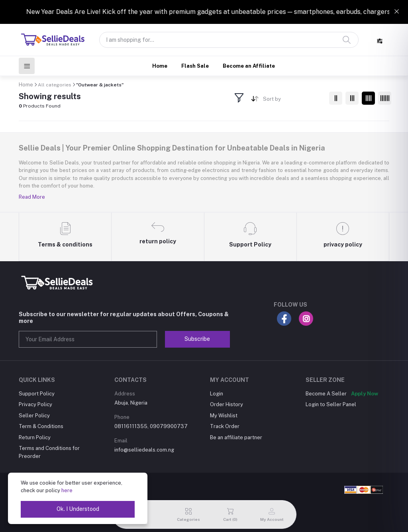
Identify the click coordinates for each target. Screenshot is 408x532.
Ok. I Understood (78, 509)
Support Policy (37, 394)
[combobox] (293, 101)
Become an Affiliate (249, 66)
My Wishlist (224, 416)
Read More (32, 197)
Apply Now (365, 394)
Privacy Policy (35, 404)
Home (160, 66)
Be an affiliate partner (236, 437)
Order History (227, 404)
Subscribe (197, 339)
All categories (55, 85)
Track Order (225, 426)
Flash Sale (195, 66)
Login (217, 394)
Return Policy (35, 437)
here (67, 490)
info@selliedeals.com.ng (144, 450)
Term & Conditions (41, 426)
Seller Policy (34, 416)
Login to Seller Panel (331, 404)
